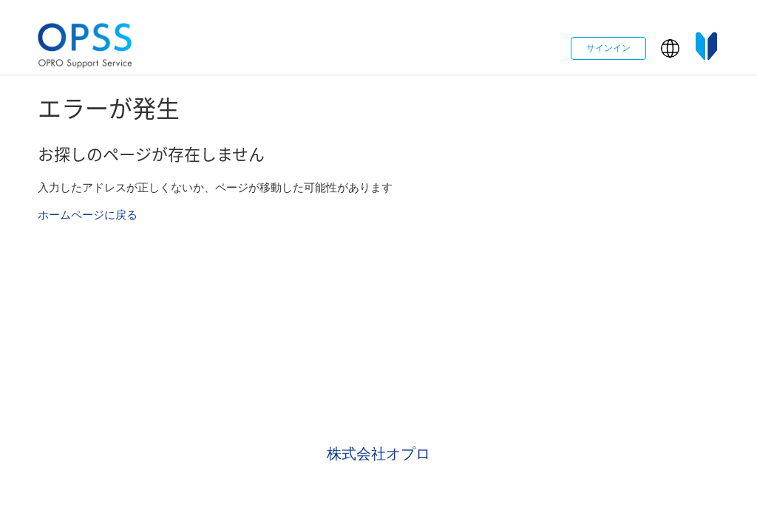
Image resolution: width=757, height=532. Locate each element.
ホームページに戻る (88, 215)
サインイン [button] (608, 48)
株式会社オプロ (378, 454)
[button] (670, 48)
